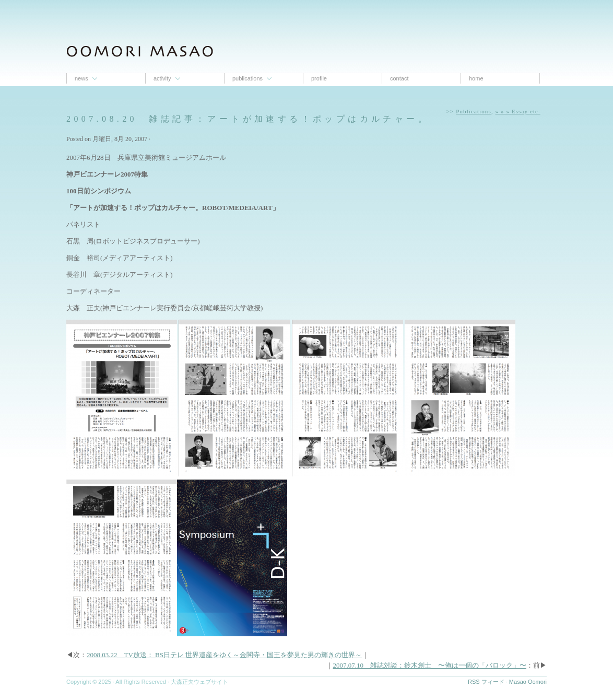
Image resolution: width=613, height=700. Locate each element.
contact (399, 78)
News (81, 78)
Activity (162, 78)
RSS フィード (486, 682)
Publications (247, 78)
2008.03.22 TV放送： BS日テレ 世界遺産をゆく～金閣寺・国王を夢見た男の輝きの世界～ (224, 655)
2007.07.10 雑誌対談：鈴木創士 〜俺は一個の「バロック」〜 (430, 665)
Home (476, 78)
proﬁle (319, 78)
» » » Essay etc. (518, 111)
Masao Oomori (528, 682)
